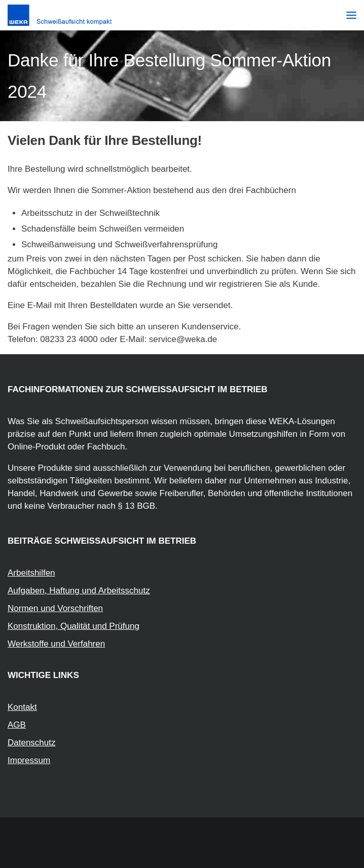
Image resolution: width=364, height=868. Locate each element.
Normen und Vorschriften (55, 608)
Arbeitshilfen (31, 573)
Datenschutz (32, 743)
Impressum (29, 760)
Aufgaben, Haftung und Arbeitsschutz (79, 591)
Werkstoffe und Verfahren (56, 644)
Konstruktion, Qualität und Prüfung (74, 626)
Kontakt (22, 707)
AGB (17, 725)
